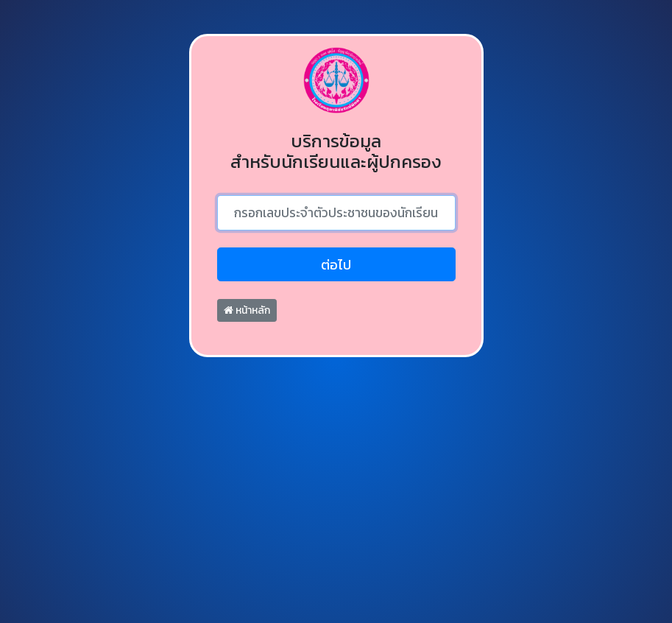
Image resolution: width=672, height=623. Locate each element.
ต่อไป (336, 264)
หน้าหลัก (247, 310)
